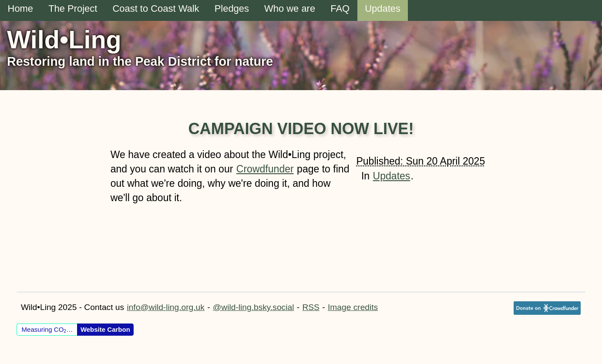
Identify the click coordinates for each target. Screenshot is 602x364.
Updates (383, 8)
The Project (73, 8)
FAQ (340, 8)
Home (21, 8)
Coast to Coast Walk (156, 8)
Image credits (353, 307)
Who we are (290, 8)
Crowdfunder (265, 169)
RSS (311, 307)
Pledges (232, 8)
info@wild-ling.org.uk (165, 307)
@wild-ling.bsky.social (254, 307)
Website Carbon (105, 329)
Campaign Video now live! (301, 129)
